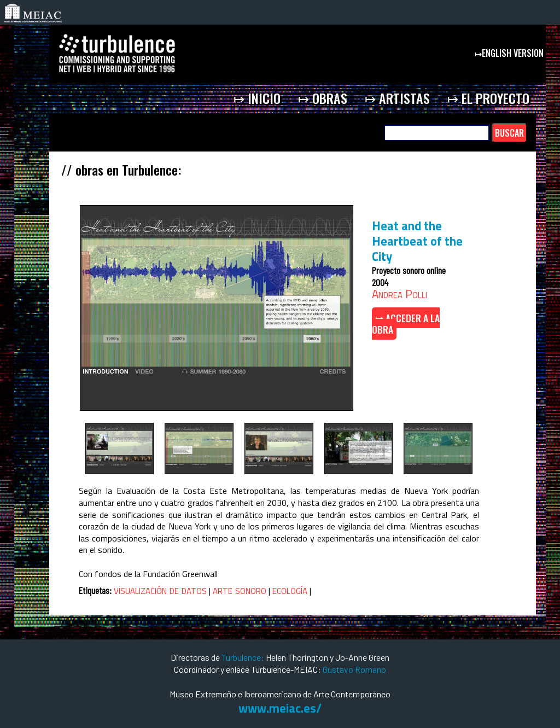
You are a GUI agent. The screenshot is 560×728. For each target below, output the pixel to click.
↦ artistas (397, 98)
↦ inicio (257, 98)
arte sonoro (240, 590)
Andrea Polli (399, 294)
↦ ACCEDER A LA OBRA (406, 324)
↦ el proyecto (488, 98)
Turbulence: (243, 657)
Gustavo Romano (354, 669)
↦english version (510, 53)
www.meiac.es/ (280, 708)
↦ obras (323, 98)
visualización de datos (160, 590)
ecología (290, 590)
